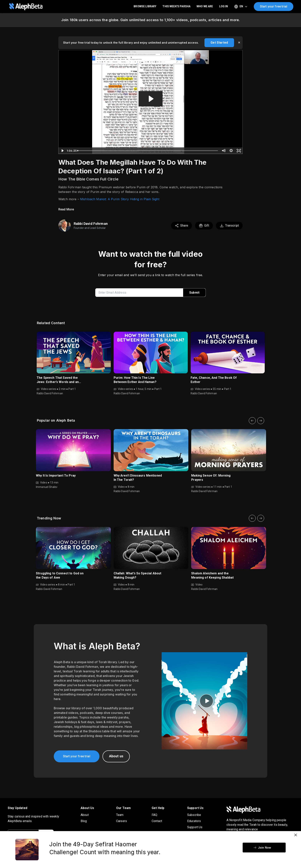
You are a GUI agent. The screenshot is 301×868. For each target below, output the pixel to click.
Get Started (219, 43)
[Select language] (241, 7)
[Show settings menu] (231, 151)
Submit (194, 293)
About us (116, 756)
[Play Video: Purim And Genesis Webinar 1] (151, 99)
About (85, 815)
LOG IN (224, 6)
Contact (157, 821)
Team (120, 815)
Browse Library (145, 6)
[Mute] (223, 151)
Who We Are (205, 6)
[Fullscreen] (239, 151)
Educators (194, 821)
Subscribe (194, 815)
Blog (84, 821)
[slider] (148, 151)
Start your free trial (274, 6)
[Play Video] (62, 151)
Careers (122, 821)
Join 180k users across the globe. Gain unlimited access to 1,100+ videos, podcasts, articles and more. (150, 20)
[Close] (296, 835)
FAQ (154, 815)
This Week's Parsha (176, 6)
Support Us (195, 827)
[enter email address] (141, 293)
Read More (66, 209)
